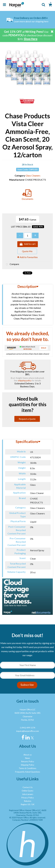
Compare (12, 264)
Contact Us (28, 787)
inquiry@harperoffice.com (28, 731)
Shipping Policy (27, 765)
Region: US (25, 804)
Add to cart (28, 244)
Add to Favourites (27, 257)
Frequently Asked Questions (28, 772)
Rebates (28, 801)
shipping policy (25, 380)
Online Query (27, 791)
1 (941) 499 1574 (27, 728)
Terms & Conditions (27, 768)
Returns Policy (28, 761)
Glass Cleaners (33, 176)
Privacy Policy (27, 798)
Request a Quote (27, 419)
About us (28, 755)
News (27, 758)
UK (33, 804)
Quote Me (27, 251)
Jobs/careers (28, 794)
